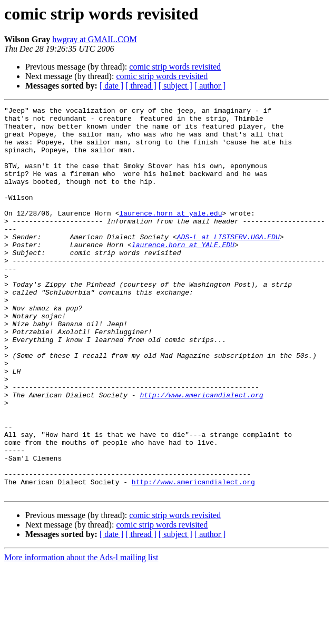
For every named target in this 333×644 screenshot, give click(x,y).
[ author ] (210, 86)
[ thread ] (141, 86)
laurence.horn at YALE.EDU (183, 273)
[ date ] (111, 86)
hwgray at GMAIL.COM (94, 39)
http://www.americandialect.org (201, 453)
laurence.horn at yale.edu (170, 235)
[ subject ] (175, 86)
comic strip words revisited (175, 67)
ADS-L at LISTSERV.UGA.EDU (228, 264)
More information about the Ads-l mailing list (81, 635)
